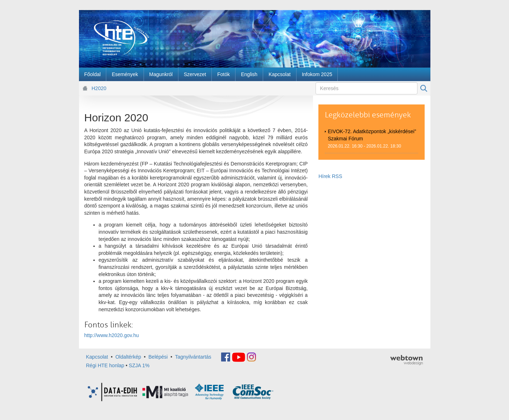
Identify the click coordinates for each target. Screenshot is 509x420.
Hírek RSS (330, 176)
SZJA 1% (139, 365)
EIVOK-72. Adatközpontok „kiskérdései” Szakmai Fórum (372, 135)
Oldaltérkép (128, 356)
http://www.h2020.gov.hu (112, 335)
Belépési (158, 356)
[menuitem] (93, 74)
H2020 (99, 88)
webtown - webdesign (407, 360)
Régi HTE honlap (105, 365)
